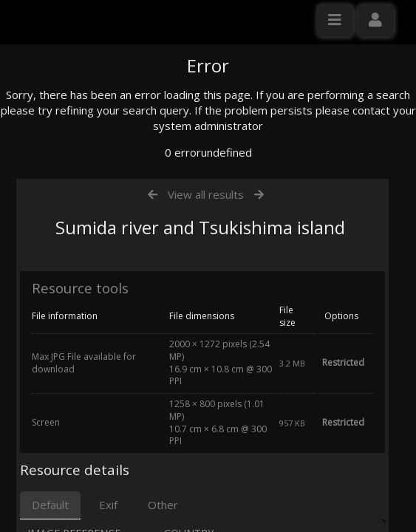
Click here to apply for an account (95, 269)
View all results (206, 335)
